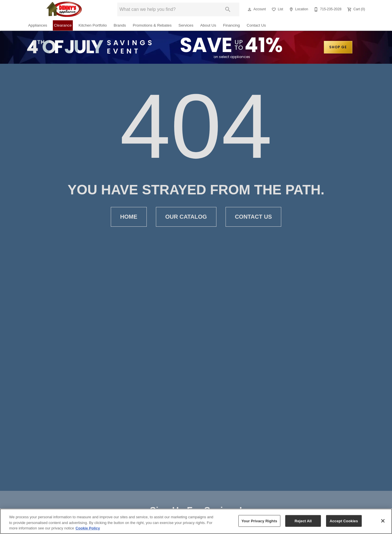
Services (186, 25)
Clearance (63, 25)
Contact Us (256, 25)
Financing (231, 25)
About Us (208, 25)
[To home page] (64, 9)
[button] (250, 9)
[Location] (298, 9)
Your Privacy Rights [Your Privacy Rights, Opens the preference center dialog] (259, 521)
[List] (277, 9)
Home (129, 217)
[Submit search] (228, 9)
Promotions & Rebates (152, 25)
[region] (196, 521)
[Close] (383, 521)
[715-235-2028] (327, 9)
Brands (120, 25)
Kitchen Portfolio (93, 25)
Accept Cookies (344, 521)
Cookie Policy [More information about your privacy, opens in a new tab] (88, 528)
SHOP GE (338, 47)
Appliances (38, 25)
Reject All (303, 521)
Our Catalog (186, 217)
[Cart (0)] (356, 9)
